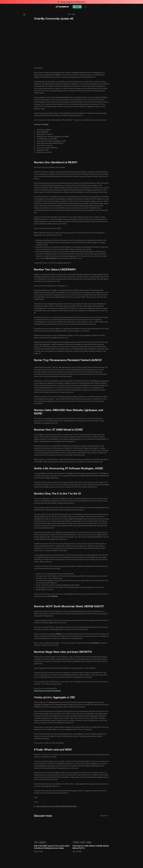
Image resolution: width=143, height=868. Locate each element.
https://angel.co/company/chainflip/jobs (47, 692)
